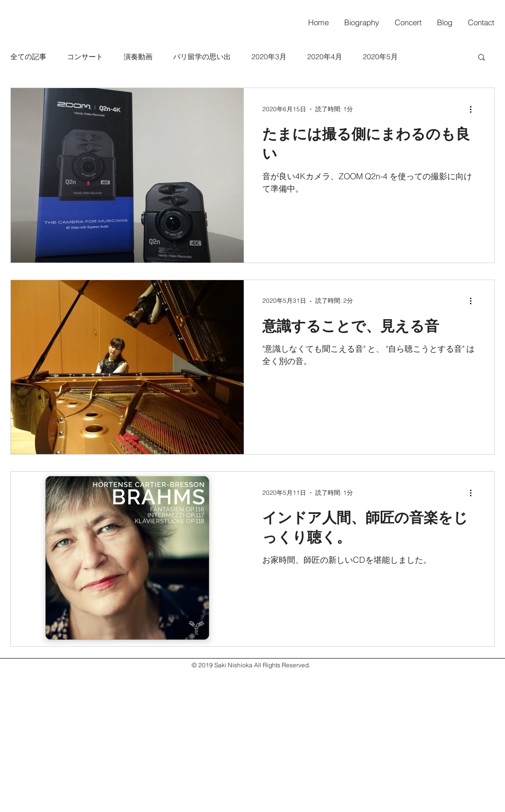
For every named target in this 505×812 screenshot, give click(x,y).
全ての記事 (28, 57)
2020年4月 (325, 57)
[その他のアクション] (474, 109)
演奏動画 (138, 57)
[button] (482, 58)
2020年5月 (380, 57)
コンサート (85, 57)
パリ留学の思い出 (202, 57)
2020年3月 (269, 57)
